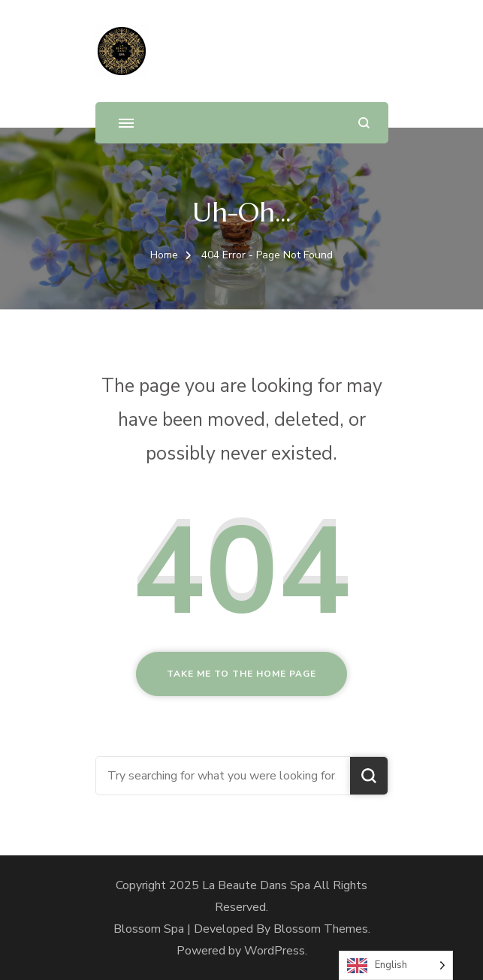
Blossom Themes (321, 929)
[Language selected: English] (396, 965)
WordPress (275, 951)
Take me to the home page (241, 674)
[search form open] (364, 123)
